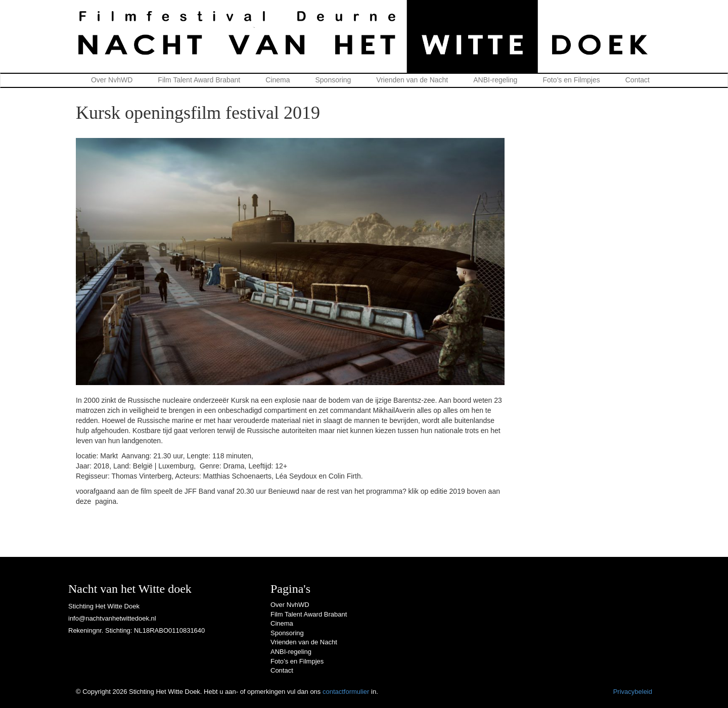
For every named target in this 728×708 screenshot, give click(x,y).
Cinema (278, 80)
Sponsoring (333, 80)
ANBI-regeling (495, 80)
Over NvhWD (112, 80)
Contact (638, 80)
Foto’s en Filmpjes (571, 80)
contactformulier (346, 692)
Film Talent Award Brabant (199, 80)
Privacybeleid (633, 692)
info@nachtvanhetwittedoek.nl (112, 618)
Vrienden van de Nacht (412, 80)
